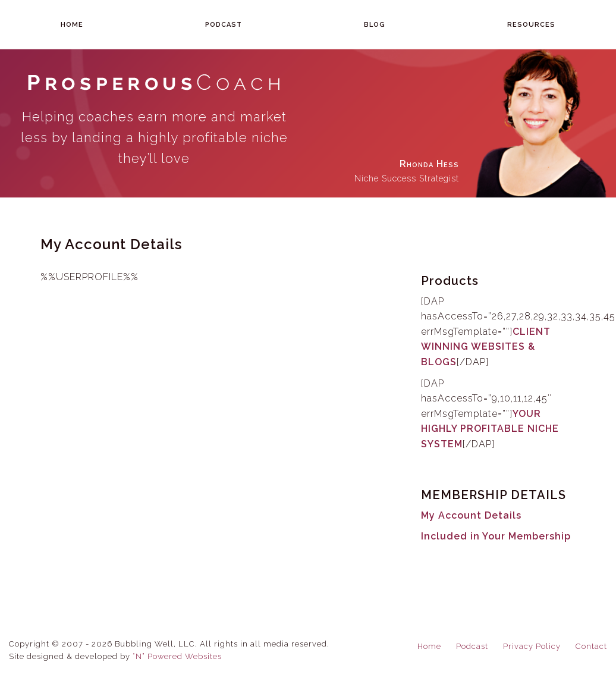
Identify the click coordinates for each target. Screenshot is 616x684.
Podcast (224, 25)
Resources (531, 25)
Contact (591, 646)
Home (72, 25)
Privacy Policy (532, 646)
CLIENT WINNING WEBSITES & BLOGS (486, 347)
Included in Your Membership (496, 536)
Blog (375, 25)
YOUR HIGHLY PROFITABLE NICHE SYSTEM (490, 429)
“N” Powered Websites (177, 656)
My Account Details (471, 515)
